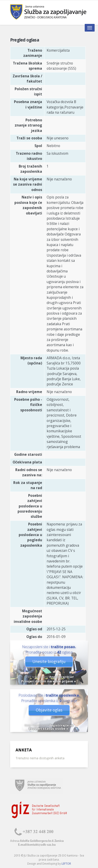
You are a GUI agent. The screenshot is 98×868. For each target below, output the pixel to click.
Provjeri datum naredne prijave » (49, 681)
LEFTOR (66, 864)
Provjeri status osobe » (49, 728)
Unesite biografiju (49, 661)
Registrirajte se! (62, 677)
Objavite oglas (49, 710)
